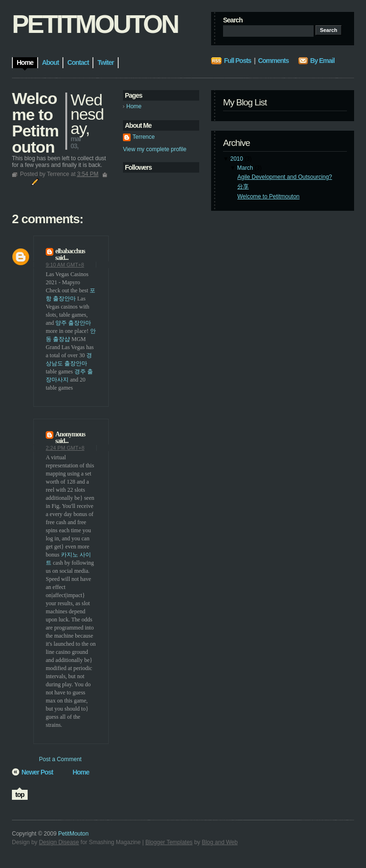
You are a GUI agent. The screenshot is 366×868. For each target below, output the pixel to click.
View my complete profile (155, 149)
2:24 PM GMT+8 (65, 448)
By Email (322, 61)
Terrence (144, 137)
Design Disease (59, 842)
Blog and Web (219, 842)
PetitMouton (95, 24)
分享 (243, 186)
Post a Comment (60, 759)
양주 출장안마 (73, 323)
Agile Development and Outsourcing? (285, 177)
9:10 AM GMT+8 (65, 265)
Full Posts (238, 61)
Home (134, 106)
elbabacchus (70, 251)
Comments (273, 61)
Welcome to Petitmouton (269, 196)
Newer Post (37, 772)
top (20, 795)
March (245, 168)
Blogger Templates (169, 842)
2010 (237, 159)
